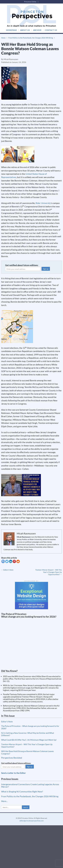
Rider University (43, 203)
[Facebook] (3, 561)
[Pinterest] (14, 561)
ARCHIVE (37, 30)
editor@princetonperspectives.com (32, 821)
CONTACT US (51, 30)
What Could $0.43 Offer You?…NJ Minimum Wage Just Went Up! (29, 740)
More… (5, 801)
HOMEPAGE (11, 30)
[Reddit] (18, 561)
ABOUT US (25, 30)
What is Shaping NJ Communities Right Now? (22, 792)
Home (3, 38)
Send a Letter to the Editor (13, 773)
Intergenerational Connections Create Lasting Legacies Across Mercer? (30, 786)
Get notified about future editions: (22, 265)
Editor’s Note (7, 570)
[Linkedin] (11, 561)
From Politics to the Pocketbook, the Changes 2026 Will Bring (31, 38)
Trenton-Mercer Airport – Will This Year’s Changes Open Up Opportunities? (49, 572)
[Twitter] (7, 561)
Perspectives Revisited (12, 758)
